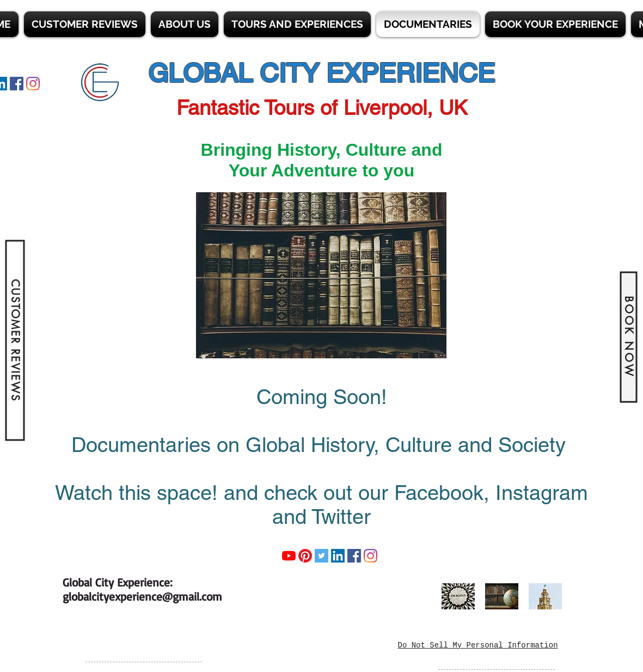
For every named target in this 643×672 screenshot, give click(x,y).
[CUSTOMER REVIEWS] (15, 341)
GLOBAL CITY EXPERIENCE (321, 73)
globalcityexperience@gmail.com (142, 596)
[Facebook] (17, 84)
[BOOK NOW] (628, 337)
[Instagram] (33, 84)
